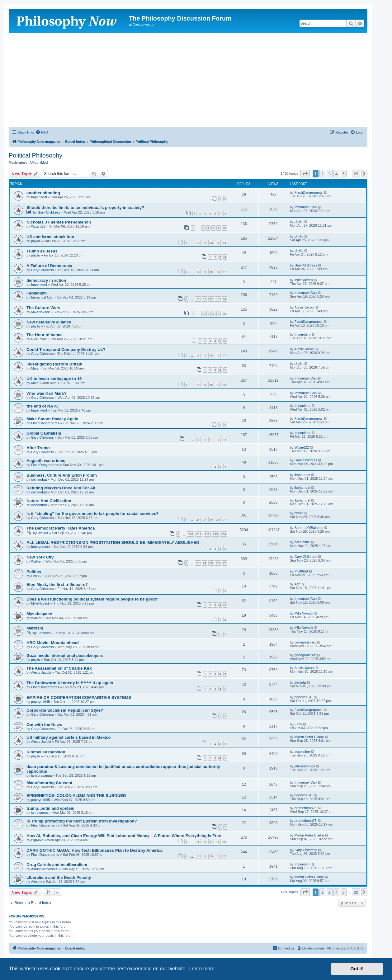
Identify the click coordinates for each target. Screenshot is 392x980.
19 (224, 842)
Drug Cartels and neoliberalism (57, 865)
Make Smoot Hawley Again (52, 419)
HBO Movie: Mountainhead (53, 643)
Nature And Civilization (49, 501)
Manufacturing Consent (49, 783)
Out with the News (44, 725)
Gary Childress (49, 212)
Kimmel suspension (46, 752)
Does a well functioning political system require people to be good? (92, 599)
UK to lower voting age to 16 (54, 379)
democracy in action (46, 280)
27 (224, 519)
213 (215, 534)
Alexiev (37, 882)
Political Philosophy (35, 155)
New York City (40, 557)
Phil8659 (38, 576)
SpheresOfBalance (309, 528)
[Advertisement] (188, 80)
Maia (35, 368)
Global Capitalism (44, 433)
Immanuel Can (306, 207)
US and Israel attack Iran (50, 237)
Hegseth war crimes (46, 461)
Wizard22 (38, 226)
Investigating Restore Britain (54, 364)
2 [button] (322, 174)
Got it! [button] (357, 969)
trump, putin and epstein (50, 808)
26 (218, 519)
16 (218, 272)
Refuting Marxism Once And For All (61, 488)
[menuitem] (42, 132)
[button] (305, 174)
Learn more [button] (202, 969)
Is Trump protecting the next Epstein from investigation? (82, 821)
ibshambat (39, 479)
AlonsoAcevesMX (45, 869)
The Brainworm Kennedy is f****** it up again (70, 683)
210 (190, 534)
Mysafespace (39, 614)
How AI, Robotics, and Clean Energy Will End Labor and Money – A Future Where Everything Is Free (124, 836)
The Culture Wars (43, 308)
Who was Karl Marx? (47, 393)
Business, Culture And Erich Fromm (62, 475)
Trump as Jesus (42, 251)
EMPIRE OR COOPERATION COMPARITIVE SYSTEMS (79, 697)
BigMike (37, 840)
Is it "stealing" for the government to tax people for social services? (92, 514)
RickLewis (39, 339)
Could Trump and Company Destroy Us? (66, 349)
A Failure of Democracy (49, 266)
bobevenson (40, 547)
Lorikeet (44, 633)
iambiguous (40, 813)
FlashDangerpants (309, 192)
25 (211, 519)
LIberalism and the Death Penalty (59, 877)
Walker (43, 533)
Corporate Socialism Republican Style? (65, 710)
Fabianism (37, 293)
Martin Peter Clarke (309, 737)
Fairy (298, 724)
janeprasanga (42, 775)
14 (224, 243)
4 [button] (336, 174)
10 (224, 228)
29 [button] (356, 174)
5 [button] (344, 174)
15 (211, 272)
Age (298, 584)
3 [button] (330, 174)
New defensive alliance (49, 322)
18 (224, 385)
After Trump (38, 448)
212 (207, 534)
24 (205, 519)
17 (224, 272)
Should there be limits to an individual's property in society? (85, 207)
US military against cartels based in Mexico (68, 737)
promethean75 (306, 808)
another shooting (43, 193)
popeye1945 (41, 702)
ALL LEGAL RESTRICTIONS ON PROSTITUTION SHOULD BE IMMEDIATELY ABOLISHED (113, 542)
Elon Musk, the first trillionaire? (57, 584)
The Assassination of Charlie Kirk (59, 668)
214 (224, 534)
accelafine (302, 542)
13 (218, 243)
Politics (34, 572)
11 (205, 243)
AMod (34, 163)
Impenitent (39, 197)
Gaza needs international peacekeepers (65, 655)
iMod (44, 163)
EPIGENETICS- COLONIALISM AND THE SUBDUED (76, 796)
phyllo (299, 222)
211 (199, 534)
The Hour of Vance (45, 335)
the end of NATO (43, 406)
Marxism (35, 628)
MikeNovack (304, 280)
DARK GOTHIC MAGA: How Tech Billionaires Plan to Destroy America (94, 850)
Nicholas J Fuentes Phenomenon (59, 222)
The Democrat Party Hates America (61, 528)
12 (211, 243)
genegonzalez (305, 642)
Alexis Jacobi (305, 307)
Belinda (300, 682)
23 (198, 519)
